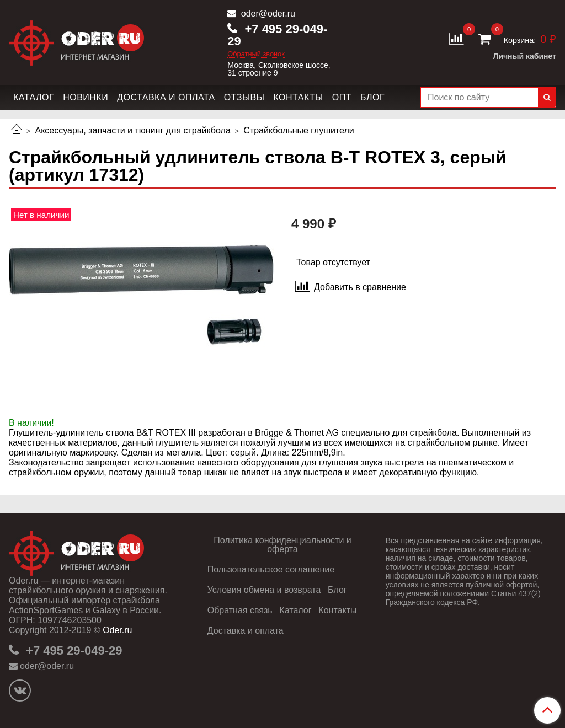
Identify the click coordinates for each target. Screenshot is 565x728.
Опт (342, 97)
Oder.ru (117, 630)
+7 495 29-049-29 (277, 35)
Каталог (34, 97)
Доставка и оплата (166, 97)
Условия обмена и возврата (264, 590)
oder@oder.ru (267, 14)
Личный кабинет (525, 56)
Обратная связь (240, 610)
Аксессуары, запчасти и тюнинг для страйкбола (132, 130)
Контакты (298, 97)
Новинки (86, 97)
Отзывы (244, 97)
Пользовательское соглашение (271, 569)
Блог (372, 97)
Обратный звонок (256, 54)
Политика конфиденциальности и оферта (282, 545)
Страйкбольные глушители (299, 130)
